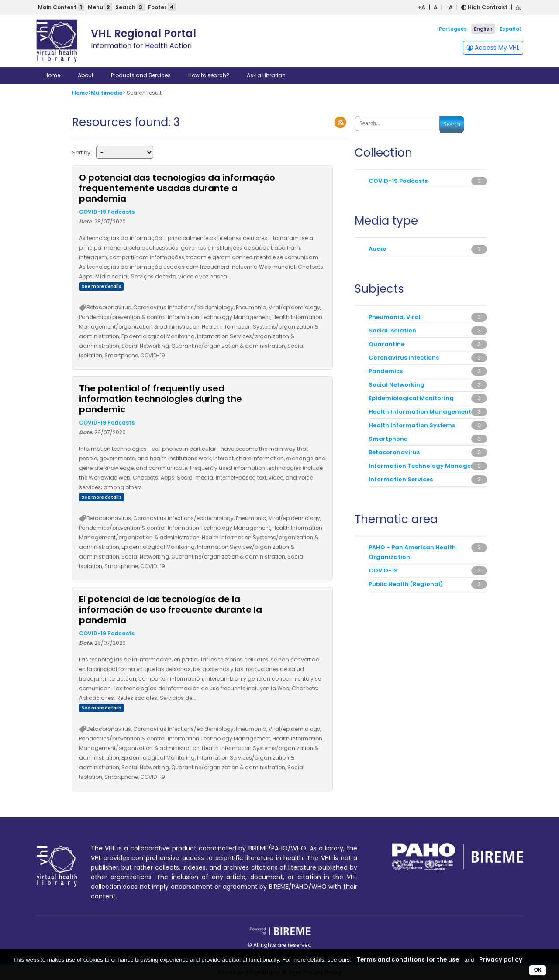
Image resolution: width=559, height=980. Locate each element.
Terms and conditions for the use (408, 960)
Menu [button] (100, 7)
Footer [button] (162, 7)
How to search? (209, 75)
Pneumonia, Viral (395, 317)
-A (449, 7)
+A (422, 7)
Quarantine (386, 344)
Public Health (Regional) (406, 584)
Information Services (401, 479)
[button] (518, 7)
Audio (378, 249)
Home (52, 75)
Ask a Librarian (266, 75)
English (483, 29)
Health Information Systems (412, 425)
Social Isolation (392, 331)
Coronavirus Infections (404, 358)
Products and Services (141, 75)
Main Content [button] (61, 7)
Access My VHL (493, 48)
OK (538, 970)
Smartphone (388, 439)
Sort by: (82, 152)
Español (510, 29)
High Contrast (484, 7)
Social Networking (397, 385)
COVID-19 (383, 571)
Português (453, 29)
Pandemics (386, 371)
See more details (102, 286)
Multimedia (107, 93)
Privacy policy (501, 960)
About (86, 75)
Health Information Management (420, 412)
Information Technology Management (428, 466)
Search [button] (130, 7)
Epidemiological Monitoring (411, 398)
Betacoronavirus (394, 452)
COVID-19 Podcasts (107, 212)
